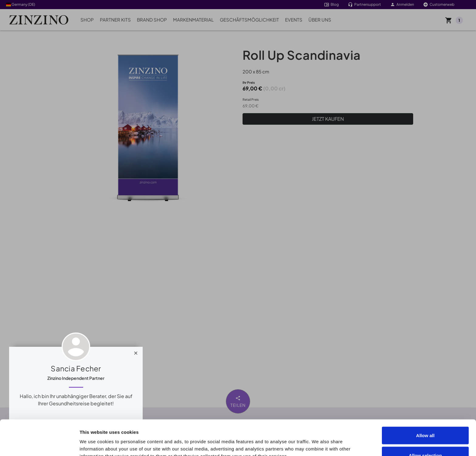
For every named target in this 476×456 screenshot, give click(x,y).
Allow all (425, 400)
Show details (343, 440)
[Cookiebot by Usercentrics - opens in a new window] (39, 444)
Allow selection (425, 420)
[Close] (136, 352)
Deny (425, 440)
